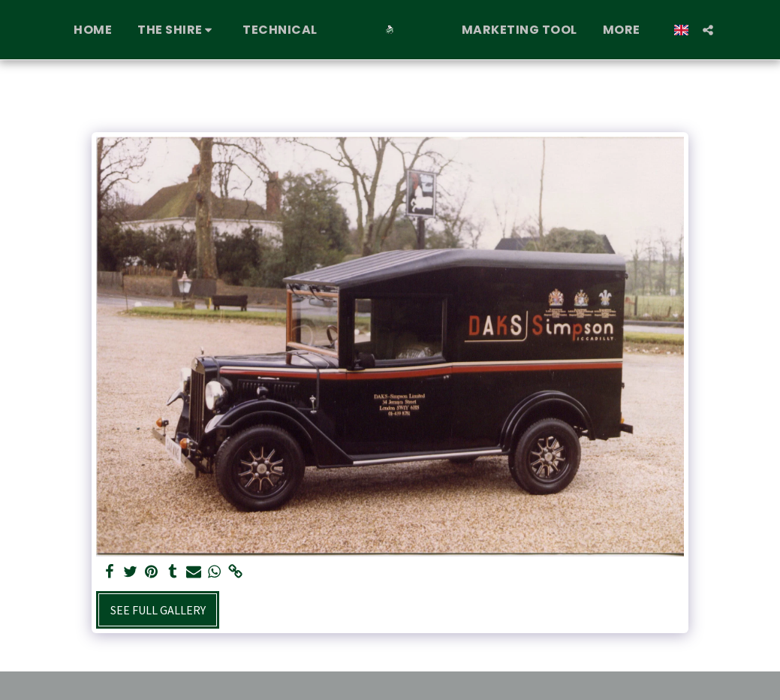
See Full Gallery (158, 610)
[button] (171, 30)
